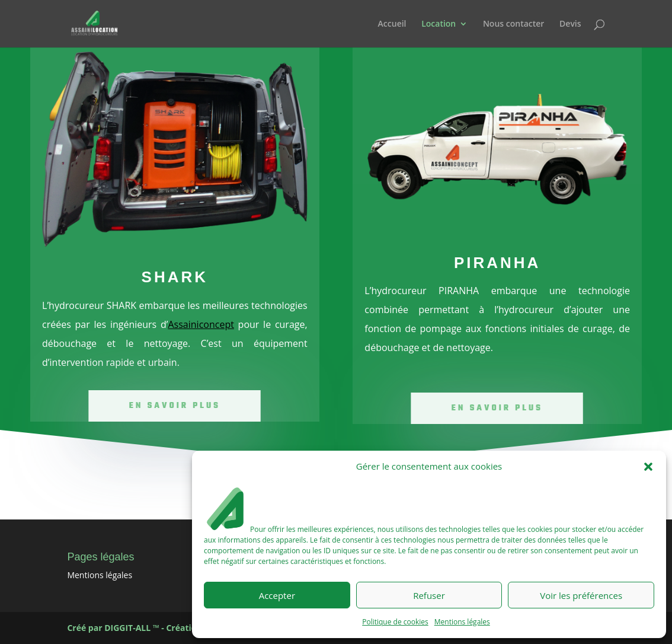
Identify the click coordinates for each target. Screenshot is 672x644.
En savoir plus (175, 405)
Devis (570, 24)
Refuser (429, 595)
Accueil (392, 24)
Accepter (277, 595)
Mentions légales (462, 622)
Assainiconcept (201, 324)
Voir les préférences (581, 595)
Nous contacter (514, 24)
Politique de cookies (395, 622)
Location (439, 24)
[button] (648, 467)
